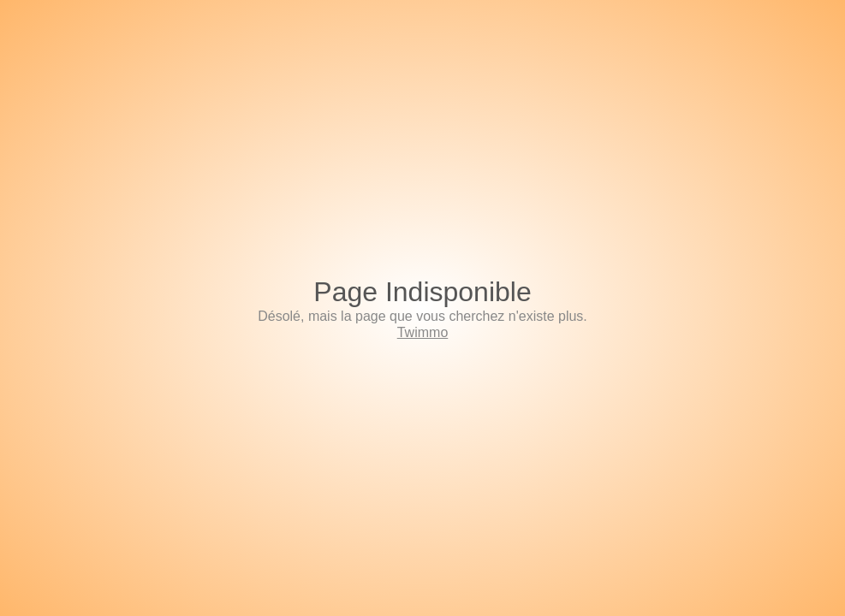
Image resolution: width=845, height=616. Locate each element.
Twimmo (423, 332)
